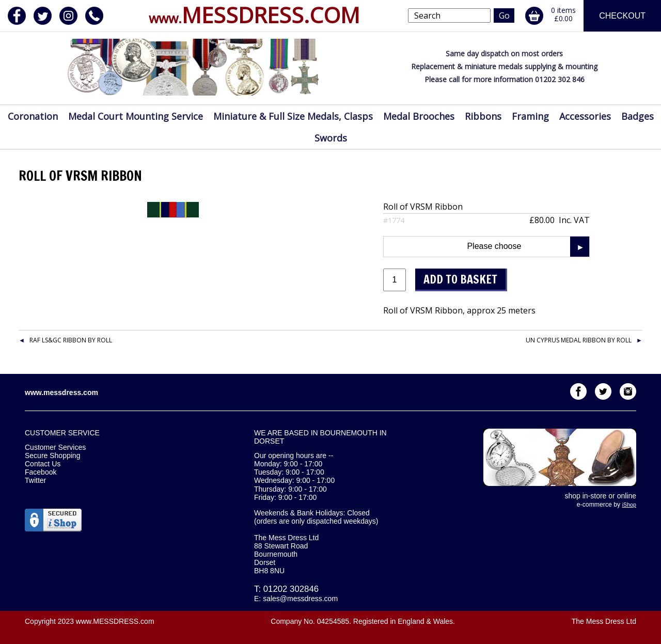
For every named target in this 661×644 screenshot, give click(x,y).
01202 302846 (291, 589)
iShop (629, 505)
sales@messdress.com (300, 599)
